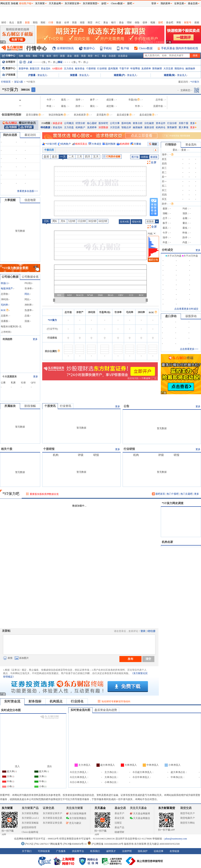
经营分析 (80, 123)
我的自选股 (10, 135)
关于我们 (27, 851)
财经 (4, 23)
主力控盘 (69, 127)
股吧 (161, 23)
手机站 (108, 48)
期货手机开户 (188, 813)
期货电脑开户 (188, 818)
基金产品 (119, 827)
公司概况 (69, 123)
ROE (5, 310)
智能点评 (126, 127)
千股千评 (124, 69)
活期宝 (118, 823)
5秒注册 (151, 631)
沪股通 (32, 75)
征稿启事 (159, 851)
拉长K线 (125, 222)
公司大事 (115, 123)
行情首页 (6, 82)
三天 (79, 157)
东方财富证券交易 (52, 823)
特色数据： (47, 127)
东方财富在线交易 (52, 818)
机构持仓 (161, 127)
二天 (71, 157)
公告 (126, 406)
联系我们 (95, 851)
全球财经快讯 (65, 48)
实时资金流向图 (80, 710)
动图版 (145, 157)
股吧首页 (158, 494)
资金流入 (42, 75)
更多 (193, 123)
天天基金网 (55, 3)
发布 (130, 659)
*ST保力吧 (51, 144)
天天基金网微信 (140, 818)
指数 (21, 56)
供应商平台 (78, 851)
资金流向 (46, 69)
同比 (27, 294)
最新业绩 (149, 127)
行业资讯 (66, 406)
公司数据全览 (30, 277)
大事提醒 (10, 200)
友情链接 (174, 851)
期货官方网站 (188, 823)
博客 (179, 23)
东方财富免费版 (30, 813)
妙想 (104, 3)
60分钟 (103, 221)
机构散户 (80, 127)
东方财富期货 (167, 808)
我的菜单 (165, 3)
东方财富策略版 (30, 823)
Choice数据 (146, 48)
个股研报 (91, 69)
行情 (51, 23)
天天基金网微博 (140, 814)
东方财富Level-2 (30, 818)
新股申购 (24, 69)
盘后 (55, 157)
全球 (67, 23)
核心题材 (92, 123)
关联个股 (184, 123)
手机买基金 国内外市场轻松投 (180, 48)
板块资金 (80, 69)
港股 (82, 23)
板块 (49, 56)
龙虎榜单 (146, 69)
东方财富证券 (72, 3)
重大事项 (184, 127)
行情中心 (9, 56)
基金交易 (119, 818)
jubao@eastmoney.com (176, 839)
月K (63, 221)
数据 (59, 23)
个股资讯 (50, 406)
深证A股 (19, 82)
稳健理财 (119, 832)
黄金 (106, 23)
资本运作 (161, 123)
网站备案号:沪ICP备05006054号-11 (69, 844)
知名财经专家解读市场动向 (116, 701)
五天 (96, 157)
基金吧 (170, 23)
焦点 (12, 23)
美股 (74, 23)
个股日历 (49, 150)
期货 (90, 23)
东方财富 (7, 808)
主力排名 (69, 69)
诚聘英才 (111, 851)
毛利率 (4, 305)
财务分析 (138, 123)
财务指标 (35, 701)
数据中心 (89, 48)
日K (46, 221)
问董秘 (137, 144)
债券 (145, 23)
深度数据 (103, 127)
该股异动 (191, 316)
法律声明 (127, 851)
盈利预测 (113, 69)
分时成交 (167, 250)
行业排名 (77, 701)
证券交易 (179, 3)
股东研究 (103, 123)
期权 (43, 23)
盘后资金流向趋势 (106, 710)
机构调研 (125, 144)
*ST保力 (52, 320)
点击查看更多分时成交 (186, 309)
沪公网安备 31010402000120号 (105, 844)
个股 (42, 56)
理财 (129, 23)
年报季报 (135, 69)
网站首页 (5, 3)
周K (55, 221)
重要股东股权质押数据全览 (44, 494)
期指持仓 (179, 69)
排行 (56, 56)
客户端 (125, 48)
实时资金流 (12, 701)
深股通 (74, 75)
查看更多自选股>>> (28, 191)
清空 (148, 659)
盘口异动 (171, 316)
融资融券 (190, 69)
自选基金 (123, 56)
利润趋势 (7, 339)
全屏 (154, 162)
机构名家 (167, 542)
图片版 (135, 157)
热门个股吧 (173, 494)
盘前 (46, 157)
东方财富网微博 (76, 814)
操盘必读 (57, 123)
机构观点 (56, 701)
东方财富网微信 (76, 818)
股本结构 (126, 123)
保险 (137, 23)
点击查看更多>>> (189, 349)
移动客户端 (25, 3)
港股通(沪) (119, 75)
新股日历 (35, 69)
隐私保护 (143, 851)
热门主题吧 (187, 494)
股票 (19, 23)
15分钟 (82, 221)
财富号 (188, 23)
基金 (121, 23)
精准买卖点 (81, 144)
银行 (114, 23)
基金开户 (119, 813)
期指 (35, 23)
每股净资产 (7, 289)
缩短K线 (136, 222)
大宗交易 (168, 69)
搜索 (197, 23)
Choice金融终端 (30, 832)
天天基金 (100, 808)
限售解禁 (157, 69)
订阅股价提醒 (112, 157)
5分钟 (72, 221)
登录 (143, 631)
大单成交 (96, 144)
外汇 (98, 23)
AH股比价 (57, 69)
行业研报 (102, 69)
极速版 (154, 157)
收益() (4, 283)
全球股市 (9, 62)
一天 (63, 157)
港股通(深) (169, 75)
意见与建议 (74, 823)
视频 (153, 23)
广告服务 (61, 851)
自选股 (112, 56)
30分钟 (92, 221)
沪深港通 (9, 75)
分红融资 (149, 123)
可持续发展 (44, 851)
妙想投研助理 (29, 827)
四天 (88, 157)
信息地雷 (30, 200)
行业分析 (172, 123)
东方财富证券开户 (52, 813)
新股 (27, 23)
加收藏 (14, 3)
